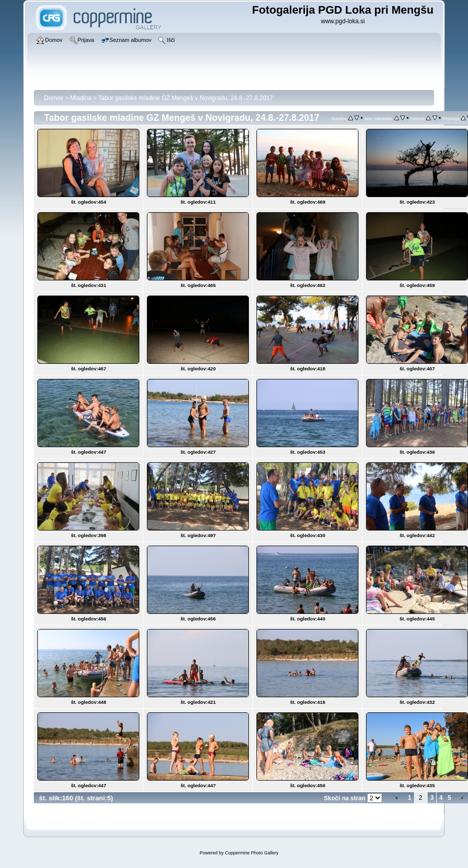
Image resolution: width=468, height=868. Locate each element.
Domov (54, 98)
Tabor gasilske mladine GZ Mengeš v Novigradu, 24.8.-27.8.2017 (186, 98)
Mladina (81, 98)
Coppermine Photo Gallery (251, 853)
